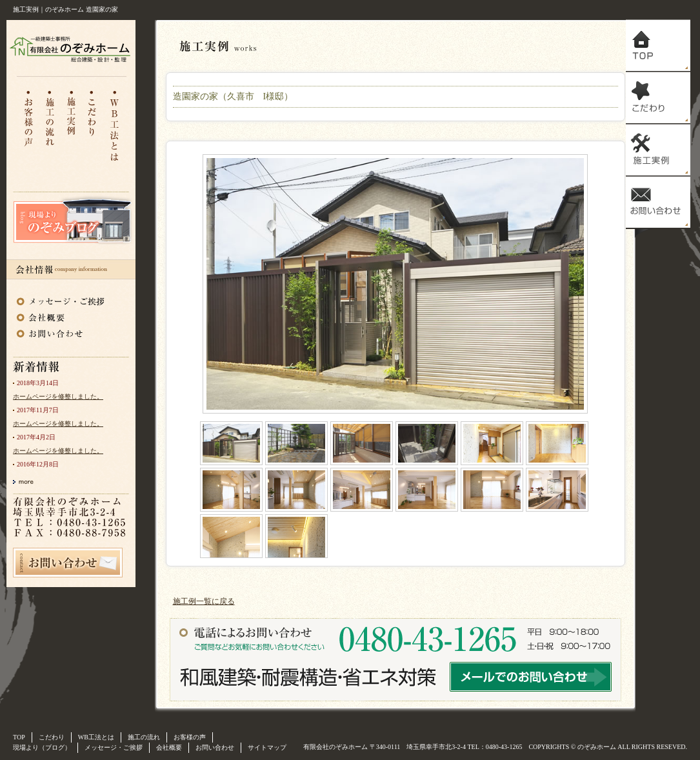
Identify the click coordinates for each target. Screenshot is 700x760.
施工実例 (658, 150)
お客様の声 (28, 125)
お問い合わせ (61, 332)
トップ (658, 45)
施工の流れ (50, 125)
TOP (19, 737)
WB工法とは (115, 125)
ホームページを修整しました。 (58, 396)
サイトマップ (267, 747)
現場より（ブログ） (42, 747)
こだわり (94, 125)
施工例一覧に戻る (204, 601)
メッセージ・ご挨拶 (61, 299)
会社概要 (61, 315)
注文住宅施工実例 (72, 125)
